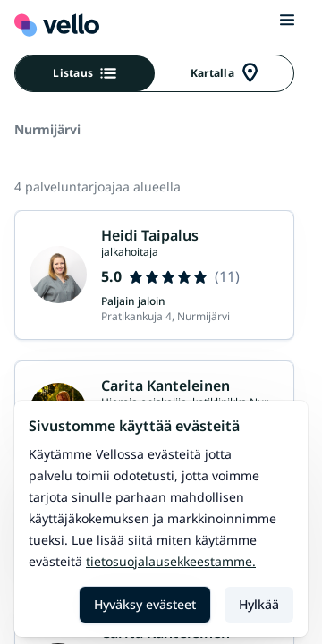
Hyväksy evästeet (145, 604)
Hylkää (259, 604)
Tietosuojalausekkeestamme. (171, 561)
